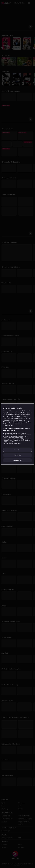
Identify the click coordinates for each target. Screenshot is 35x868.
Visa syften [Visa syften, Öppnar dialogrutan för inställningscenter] (17, 450)
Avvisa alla (17, 455)
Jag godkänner (17, 460)
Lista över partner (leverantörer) (12, 444)
